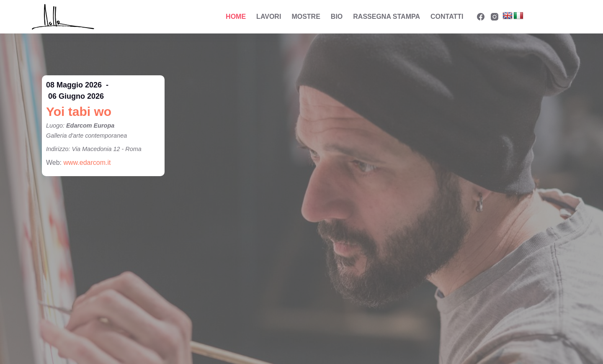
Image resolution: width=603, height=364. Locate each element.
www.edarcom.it (87, 163)
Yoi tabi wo (79, 112)
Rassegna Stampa (387, 17)
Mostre (306, 17)
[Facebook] (481, 17)
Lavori (269, 17)
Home (236, 17)
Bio (337, 17)
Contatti (447, 17)
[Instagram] (495, 17)
